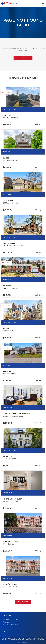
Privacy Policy (21, 640)
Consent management (38, 640)
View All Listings (23, 602)
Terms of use (29, 640)
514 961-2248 (9, 623)
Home (17, 58)
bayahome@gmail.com (13, 624)
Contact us (27, 58)
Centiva (26, 642)
